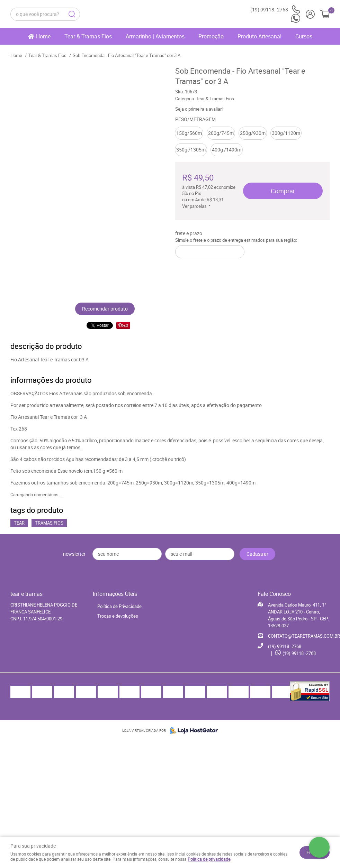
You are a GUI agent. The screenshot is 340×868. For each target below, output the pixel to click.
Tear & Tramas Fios (88, 36)
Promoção (211, 36)
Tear (19, 523)
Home (43, 36)
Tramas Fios (49, 523)
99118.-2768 (275, 10)
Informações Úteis (115, 594)
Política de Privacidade (119, 606)
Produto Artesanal (260, 36)
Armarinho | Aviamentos (155, 36)
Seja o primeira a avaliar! (199, 109)
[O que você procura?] (72, 14)
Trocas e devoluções (118, 616)
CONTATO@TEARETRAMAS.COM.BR (304, 636)
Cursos (304, 36)
